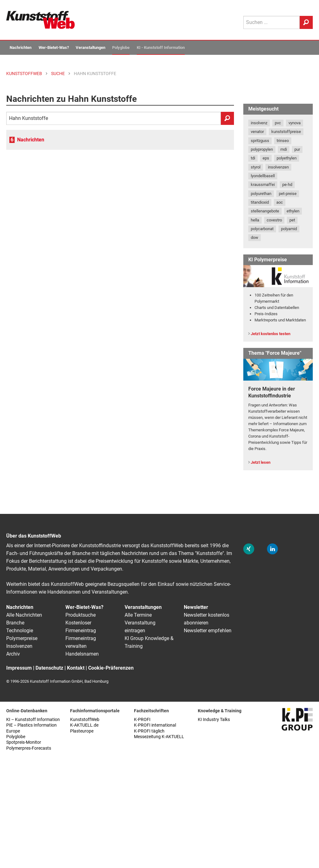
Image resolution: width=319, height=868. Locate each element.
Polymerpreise (22, 638)
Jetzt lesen (261, 462)
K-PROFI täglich (149, 731)
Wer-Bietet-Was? (54, 47)
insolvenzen (278, 167)
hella (255, 220)
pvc (278, 123)
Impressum (19, 668)
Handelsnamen (82, 654)
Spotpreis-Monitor (24, 742)
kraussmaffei (263, 185)
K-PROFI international (155, 725)
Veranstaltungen (90, 47)
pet (292, 220)
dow (255, 237)
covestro (274, 220)
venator (257, 132)
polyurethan (261, 194)
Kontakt (76, 668)
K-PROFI (142, 720)
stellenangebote (265, 211)
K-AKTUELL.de (84, 725)
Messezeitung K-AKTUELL (159, 737)
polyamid (289, 229)
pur (297, 149)
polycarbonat (262, 229)
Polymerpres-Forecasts (29, 748)
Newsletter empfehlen (208, 631)
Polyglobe (121, 47)
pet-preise (288, 194)
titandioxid (260, 202)
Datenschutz (49, 668)
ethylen (293, 211)
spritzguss (260, 141)
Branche (15, 623)
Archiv (13, 654)
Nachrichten (21, 47)
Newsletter (196, 607)
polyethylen (287, 158)
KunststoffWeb (85, 720)
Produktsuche (81, 615)
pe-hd (287, 185)
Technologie (20, 631)
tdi (253, 158)
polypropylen (262, 149)
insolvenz (259, 123)
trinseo (283, 141)
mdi (284, 149)
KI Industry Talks (214, 720)
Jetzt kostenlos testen (271, 334)
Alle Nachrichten (24, 615)
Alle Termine (138, 615)
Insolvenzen (19, 646)
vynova (295, 123)
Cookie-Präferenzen (111, 668)
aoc (280, 202)
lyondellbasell (263, 176)
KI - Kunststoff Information (161, 47)
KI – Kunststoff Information (33, 720)
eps (266, 158)
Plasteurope (82, 731)
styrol (256, 167)
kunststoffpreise (286, 132)
